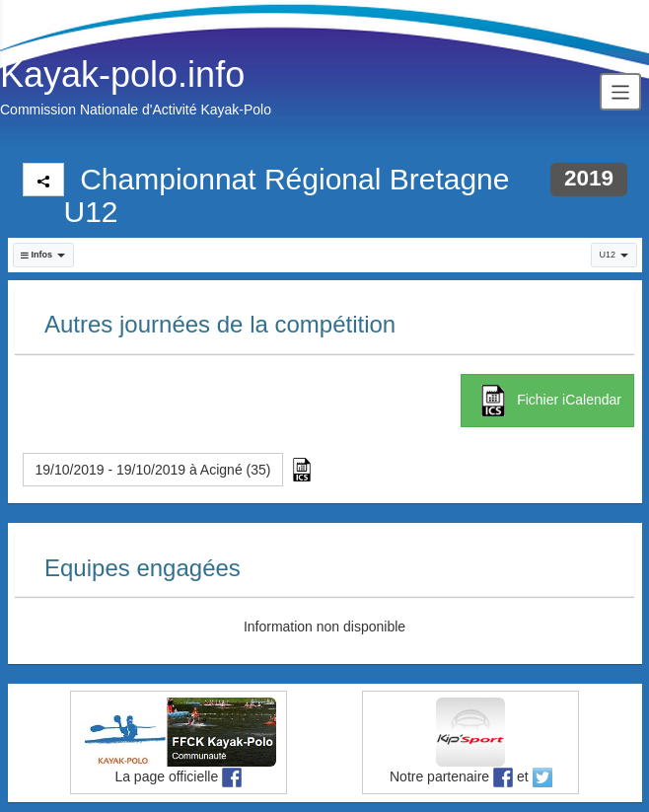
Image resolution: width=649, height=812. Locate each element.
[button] (43, 255)
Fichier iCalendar (547, 401)
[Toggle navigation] (620, 91)
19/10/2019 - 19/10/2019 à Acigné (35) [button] (153, 470)
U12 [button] (613, 255)
